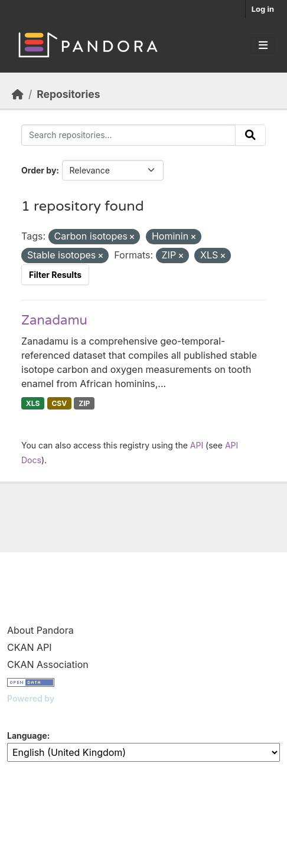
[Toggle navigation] (263, 45)
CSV (59, 403)
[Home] (18, 94)
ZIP (84, 403)
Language (27, 736)
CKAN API (30, 647)
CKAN (27, 713)
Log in (263, 9)
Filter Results (55, 275)
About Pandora (40, 630)
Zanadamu (54, 320)
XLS (33, 403)
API (197, 445)
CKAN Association (48, 664)
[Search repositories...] (128, 135)
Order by (39, 170)
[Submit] (250, 135)
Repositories (68, 94)
